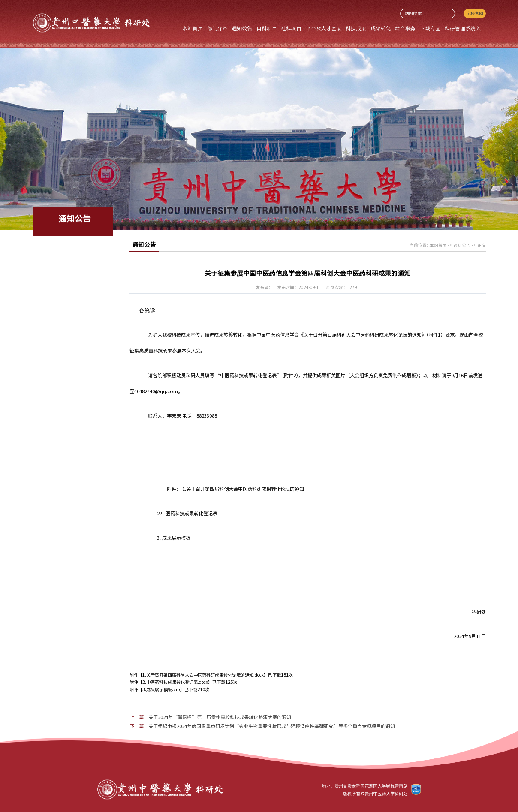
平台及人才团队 (324, 28)
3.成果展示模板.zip (161, 689)
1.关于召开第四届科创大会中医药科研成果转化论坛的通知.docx (203, 675)
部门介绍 (217, 28)
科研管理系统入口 (465, 28)
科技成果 (356, 28)
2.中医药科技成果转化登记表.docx (175, 682)
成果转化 (381, 28)
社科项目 (291, 28)
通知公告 (242, 28)
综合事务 (405, 28)
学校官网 (475, 13)
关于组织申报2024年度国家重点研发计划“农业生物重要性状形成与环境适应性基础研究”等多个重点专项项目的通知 (272, 726)
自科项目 (267, 28)
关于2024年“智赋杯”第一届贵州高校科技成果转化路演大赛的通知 (220, 717)
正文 (482, 245)
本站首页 (193, 28)
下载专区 (430, 28)
